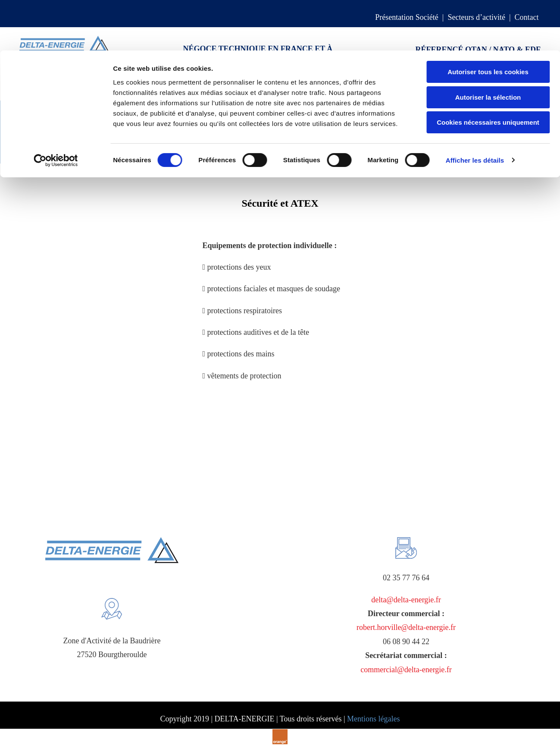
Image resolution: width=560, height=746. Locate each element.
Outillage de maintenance (45, 150)
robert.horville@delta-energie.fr (406, 627)
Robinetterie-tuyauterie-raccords (355, 132)
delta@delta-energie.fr (406, 600)
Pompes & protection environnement (234, 132)
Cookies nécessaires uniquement (488, 72)
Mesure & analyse (445, 132)
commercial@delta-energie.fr (406, 670)
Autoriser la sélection (488, 47)
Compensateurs (29, 132)
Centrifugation (86, 132)
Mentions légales (373, 719)
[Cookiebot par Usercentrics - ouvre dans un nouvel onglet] (56, 110)
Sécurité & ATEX (245, 150)
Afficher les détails (475, 110)
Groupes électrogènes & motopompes (154, 150)
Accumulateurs (144, 132)
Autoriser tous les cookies (488, 21)
